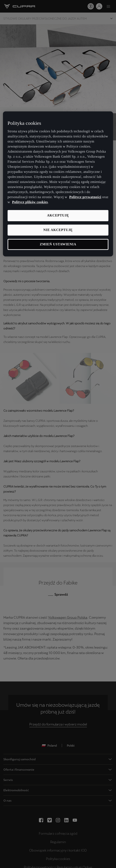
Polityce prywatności (85, 197)
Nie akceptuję (58, 230)
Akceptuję (58, 216)
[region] (58, 184)
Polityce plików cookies (30, 202)
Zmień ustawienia (58, 244)
